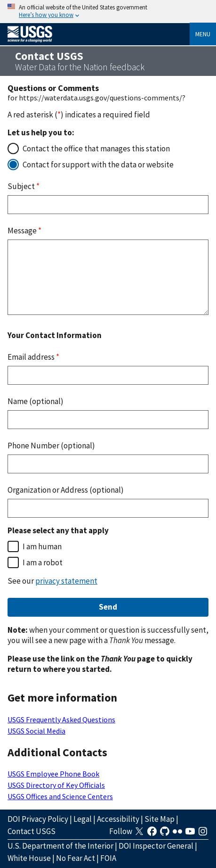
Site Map (160, 819)
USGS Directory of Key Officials (56, 785)
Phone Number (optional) (51, 446)
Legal (83, 819)
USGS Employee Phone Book (53, 774)
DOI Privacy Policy (38, 819)
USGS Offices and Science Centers (60, 796)
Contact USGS (32, 831)
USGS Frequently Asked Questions (61, 719)
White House (29, 858)
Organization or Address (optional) (66, 490)
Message (24, 231)
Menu (203, 34)
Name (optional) (36, 401)
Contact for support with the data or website (98, 165)
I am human (42, 546)
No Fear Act (76, 858)
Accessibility (118, 819)
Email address (33, 357)
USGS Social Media (36, 731)
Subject (24, 186)
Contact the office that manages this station (96, 149)
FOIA (108, 858)
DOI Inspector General (156, 846)
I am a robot (43, 562)
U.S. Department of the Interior (60, 846)
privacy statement (66, 581)
